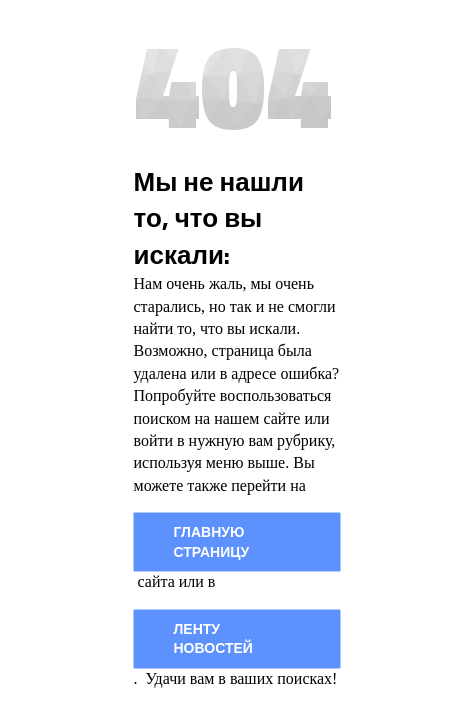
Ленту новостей (213, 638)
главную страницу (212, 541)
